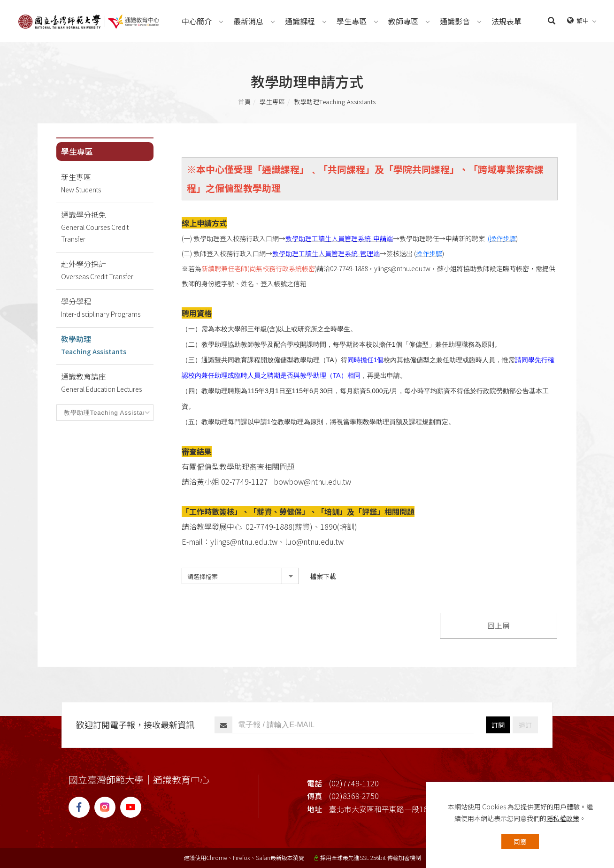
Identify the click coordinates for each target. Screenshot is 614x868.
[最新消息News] (248, 21)
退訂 (525, 725)
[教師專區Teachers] (403, 21)
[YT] (133, 807)
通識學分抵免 (107, 227)
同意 (520, 842)
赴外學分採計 (107, 270)
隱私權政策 (563, 818)
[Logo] (89, 20)
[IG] (107, 807)
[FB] (81, 807)
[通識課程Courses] (300, 21)
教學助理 (335, 102)
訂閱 (498, 725)
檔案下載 (323, 576)
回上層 (499, 625)
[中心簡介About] (197, 21)
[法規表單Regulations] (507, 21)
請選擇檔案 (203, 576)
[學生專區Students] (352, 21)
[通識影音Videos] (455, 21)
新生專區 (107, 183)
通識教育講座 (107, 383)
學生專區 (272, 102)
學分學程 (107, 308)
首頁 (244, 102)
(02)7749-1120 (354, 783)
